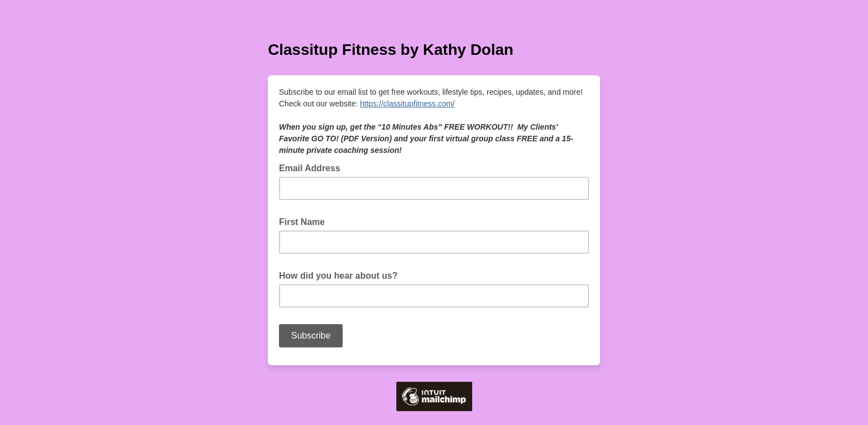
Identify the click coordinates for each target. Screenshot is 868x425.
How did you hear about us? (342, 275)
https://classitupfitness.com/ (407, 104)
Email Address (313, 167)
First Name (305, 221)
